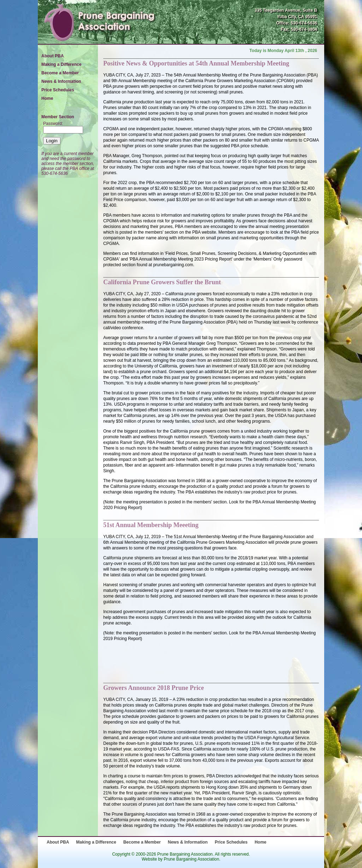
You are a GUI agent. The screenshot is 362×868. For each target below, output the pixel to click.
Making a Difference (61, 64)
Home (47, 98)
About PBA (52, 56)
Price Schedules (58, 90)
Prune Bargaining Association (191, 859)
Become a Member (60, 73)
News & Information (61, 81)
